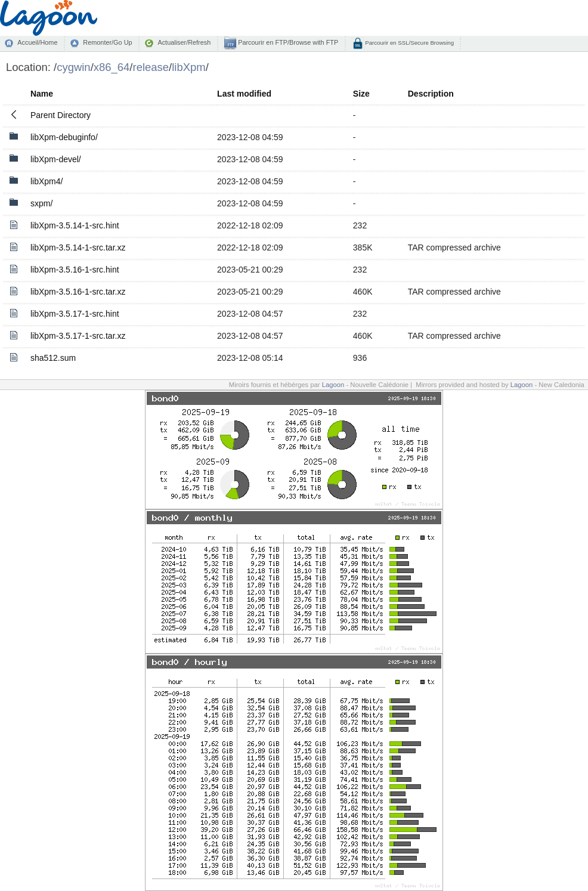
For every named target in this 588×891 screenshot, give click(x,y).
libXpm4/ (47, 181)
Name (42, 94)
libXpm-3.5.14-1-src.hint (75, 225)
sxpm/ (41, 203)
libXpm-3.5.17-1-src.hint (75, 314)
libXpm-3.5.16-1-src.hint (75, 270)
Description (431, 94)
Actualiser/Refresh (184, 42)
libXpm (188, 67)
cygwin (73, 67)
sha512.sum (53, 358)
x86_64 (112, 67)
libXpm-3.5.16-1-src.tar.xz (78, 292)
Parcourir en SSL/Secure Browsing (409, 43)
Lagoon (333, 385)
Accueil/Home (37, 42)
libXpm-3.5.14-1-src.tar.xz (78, 247)
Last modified (244, 94)
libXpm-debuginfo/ (64, 137)
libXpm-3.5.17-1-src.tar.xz (78, 336)
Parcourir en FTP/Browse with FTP (287, 42)
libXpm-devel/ (56, 159)
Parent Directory (61, 115)
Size (361, 94)
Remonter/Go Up (107, 42)
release (151, 67)
